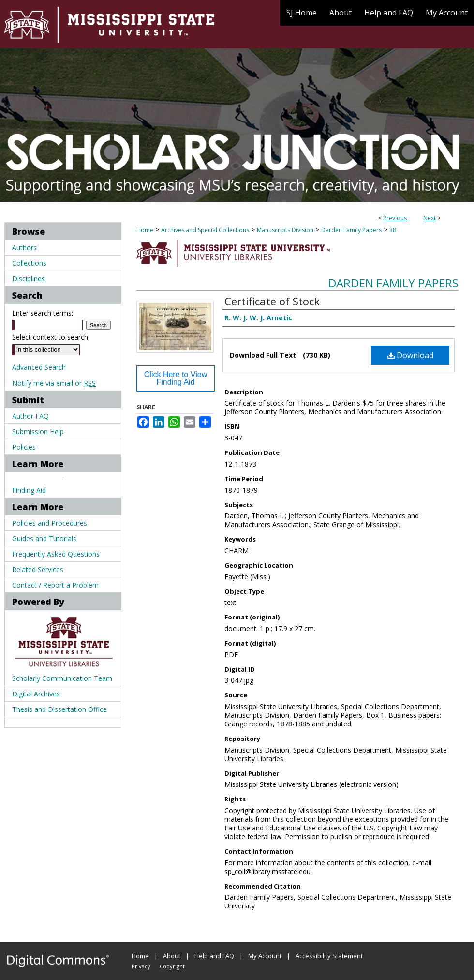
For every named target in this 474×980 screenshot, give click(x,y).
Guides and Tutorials (44, 538)
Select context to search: (51, 337)
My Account (265, 956)
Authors (24, 248)
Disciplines (29, 279)
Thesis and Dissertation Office (59, 709)
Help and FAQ (214, 956)
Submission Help (38, 431)
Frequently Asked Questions (56, 554)
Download (410, 355)
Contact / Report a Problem (55, 585)
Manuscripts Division (285, 230)
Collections (29, 263)
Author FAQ (30, 416)
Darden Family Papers (351, 230)
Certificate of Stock (272, 301)
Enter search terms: (43, 313)
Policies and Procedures (50, 523)
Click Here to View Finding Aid (176, 378)
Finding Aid (29, 490)
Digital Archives (36, 694)
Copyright (172, 966)
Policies (24, 447)
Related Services (38, 569)
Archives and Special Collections (205, 230)
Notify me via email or (54, 383)
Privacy (141, 966)
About (172, 956)
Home (145, 230)
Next (430, 218)
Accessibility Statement (329, 956)
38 (393, 230)
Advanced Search (39, 367)
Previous (395, 218)
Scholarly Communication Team (62, 678)
